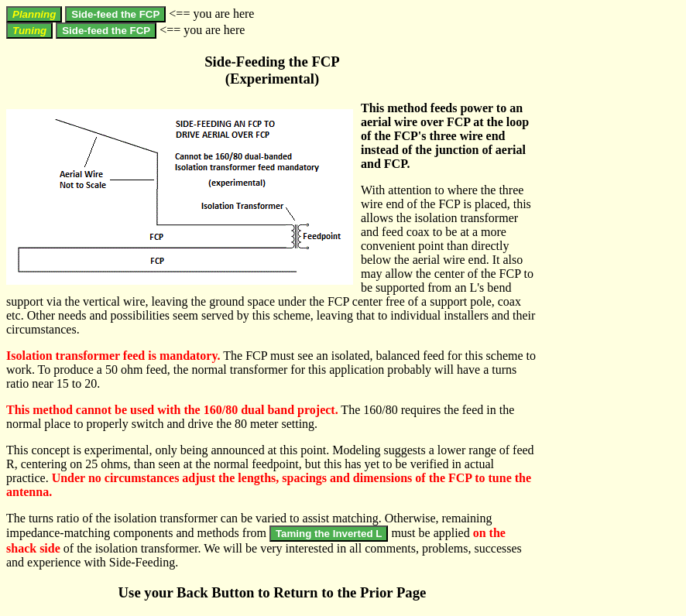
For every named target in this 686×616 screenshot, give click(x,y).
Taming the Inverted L (329, 534)
